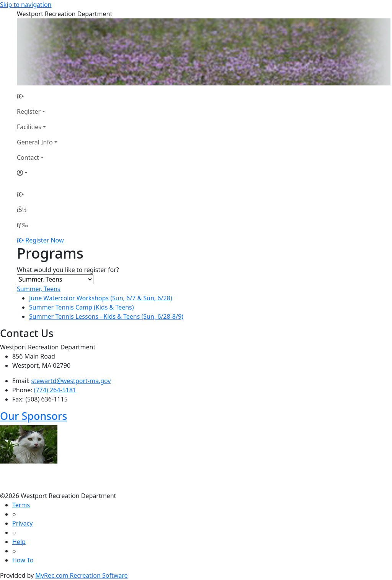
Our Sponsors (33, 416)
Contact (28, 157)
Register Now (44, 240)
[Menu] (22, 225)
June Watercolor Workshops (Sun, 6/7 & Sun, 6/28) (101, 298)
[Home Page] (37, 96)
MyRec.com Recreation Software (81, 575)
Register (29, 111)
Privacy (22, 523)
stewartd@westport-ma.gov (71, 381)
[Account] (37, 173)
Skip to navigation (26, 5)
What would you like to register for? (68, 270)
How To (23, 560)
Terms (21, 505)
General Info (35, 142)
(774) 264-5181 (55, 390)
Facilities (29, 127)
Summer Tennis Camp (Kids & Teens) (82, 307)
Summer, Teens (39, 289)
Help (19, 542)
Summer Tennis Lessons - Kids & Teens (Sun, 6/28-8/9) (106, 316)
